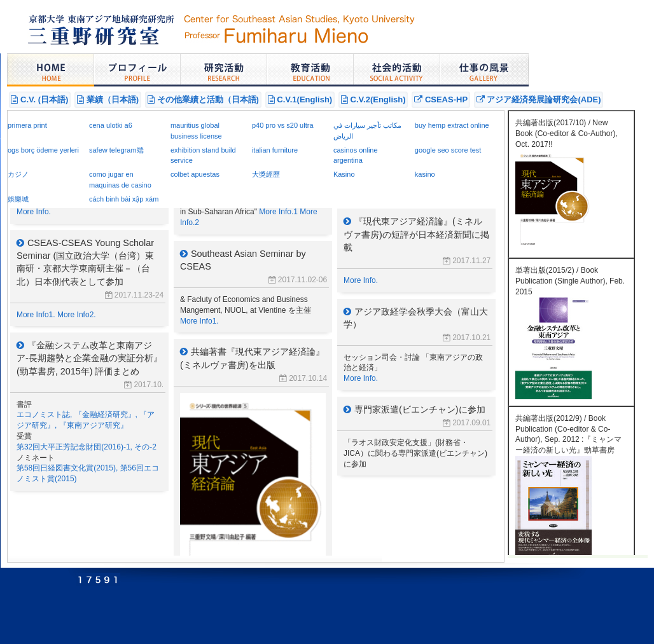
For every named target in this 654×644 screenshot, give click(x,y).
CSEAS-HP (441, 99)
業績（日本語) (108, 99)
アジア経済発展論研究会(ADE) (539, 99)
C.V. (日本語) (39, 99)
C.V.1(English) (300, 99)
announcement (255, 333)
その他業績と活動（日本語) (203, 99)
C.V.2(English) (373, 99)
